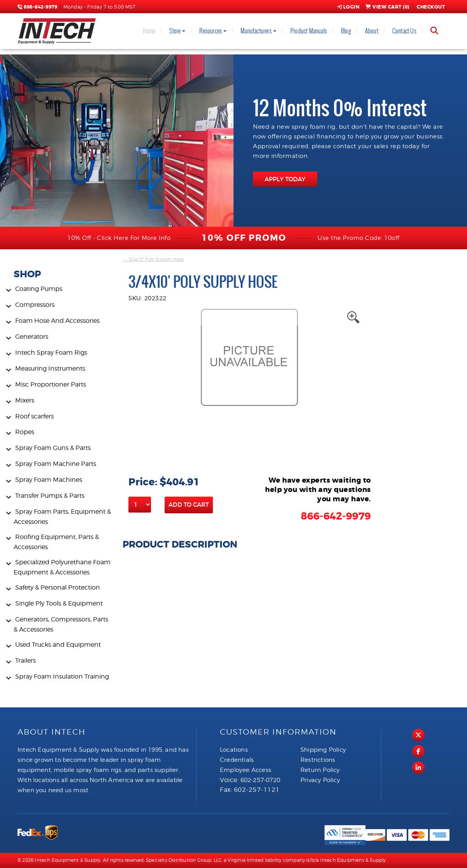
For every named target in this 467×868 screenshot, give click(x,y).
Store (175, 31)
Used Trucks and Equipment (58, 645)
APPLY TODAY (285, 179)
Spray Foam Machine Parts (56, 464)
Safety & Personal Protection (58, 587)
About (372, 31)
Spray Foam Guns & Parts (53, 448)
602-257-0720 (260, 780)
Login (348, 7)
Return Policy (320, 770)
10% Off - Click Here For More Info (119, 238)
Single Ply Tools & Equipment (59, 603)
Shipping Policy (323, 750)
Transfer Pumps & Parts (50, 496)
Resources (211, 31)
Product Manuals (309, 31)
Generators (32, 337)
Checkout (430, 7)
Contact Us (404, 31)
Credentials (237, 760)
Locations (234, 750)
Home (149, 31)
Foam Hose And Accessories (57, 321)
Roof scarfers (34, 416)
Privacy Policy (320, 780)
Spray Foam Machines (49, 480)
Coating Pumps (39, 289)
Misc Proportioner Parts (51, 384)
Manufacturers (256, 31)
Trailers (25, 661)
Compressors (35, 305)
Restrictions (318, 760)
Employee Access (246, 770)
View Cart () (387, 7)
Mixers (25, 400)
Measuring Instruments (50, 368)
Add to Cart (189, 505)
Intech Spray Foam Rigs (51, 353)
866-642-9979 (37, 7)
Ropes (25, 432)
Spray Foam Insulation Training (62, 676)
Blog (346, 31)
